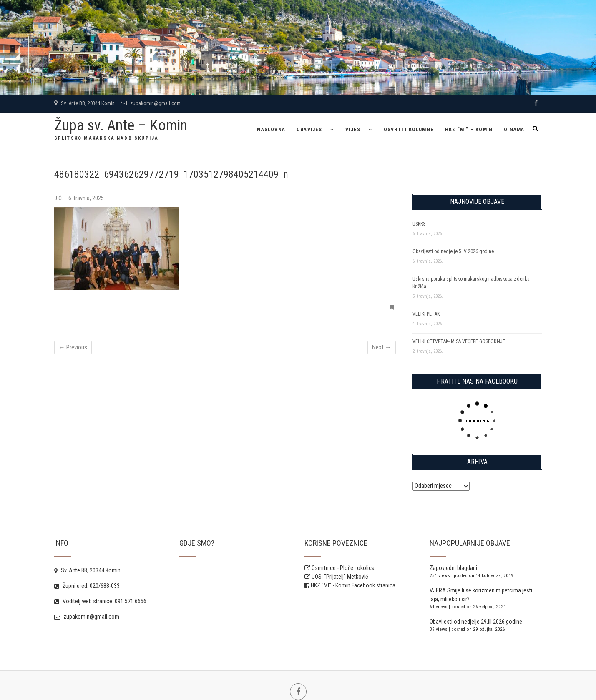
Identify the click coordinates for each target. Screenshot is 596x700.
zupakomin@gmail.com (151, 103)
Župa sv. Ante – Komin (121, 125)
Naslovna (271, 130)
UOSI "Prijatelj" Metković (336, 577)
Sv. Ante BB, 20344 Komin (84, 103)
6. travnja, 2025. (87, 198)
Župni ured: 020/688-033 (87, 586)
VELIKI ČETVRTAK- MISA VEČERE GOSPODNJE (459, 341)
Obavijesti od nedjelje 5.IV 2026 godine (453, 251)
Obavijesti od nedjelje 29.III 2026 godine (476, 622)
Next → (382, 347)
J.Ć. (59, 198)
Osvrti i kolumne (409, 130)
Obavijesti (312, 130)
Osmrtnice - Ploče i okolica (339, 568)
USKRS (419, 224)
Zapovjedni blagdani (453, 568)
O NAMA (514, 130)
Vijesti (356, 130)
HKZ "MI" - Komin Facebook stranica (353, 585)
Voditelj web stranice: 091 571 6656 (100, 601)
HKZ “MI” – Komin (469, 130)
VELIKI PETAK (426, 314)
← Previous (73, 347)
